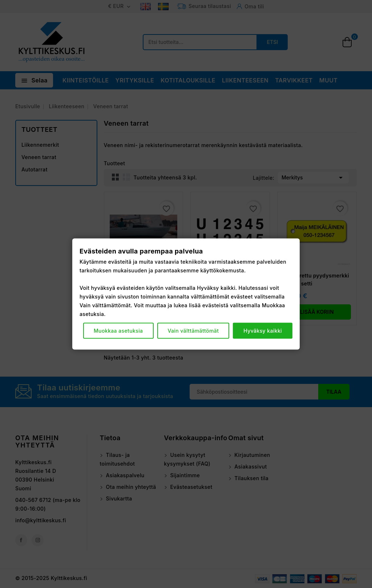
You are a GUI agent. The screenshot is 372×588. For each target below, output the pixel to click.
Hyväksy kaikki (263, 331)
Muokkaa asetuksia (118, 331)
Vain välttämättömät (193, 331)
